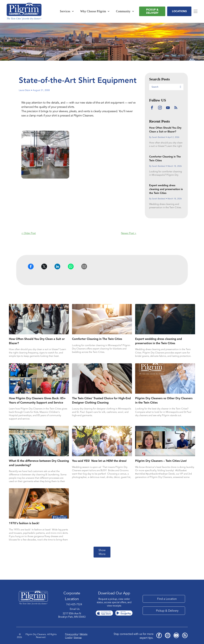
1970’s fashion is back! (24, 523)
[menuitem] (67, 11)
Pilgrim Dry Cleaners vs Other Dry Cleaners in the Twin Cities (164, 400)
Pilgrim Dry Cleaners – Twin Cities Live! (161, 461)
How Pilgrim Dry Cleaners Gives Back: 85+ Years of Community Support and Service (37, 400)
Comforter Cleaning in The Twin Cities (97, 339)
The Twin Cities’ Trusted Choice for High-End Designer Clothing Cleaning (101, 400)
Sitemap (78, 638)
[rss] (176, 108)
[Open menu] (195, 11)
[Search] (166, 87)
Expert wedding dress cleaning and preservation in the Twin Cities (166, 189)
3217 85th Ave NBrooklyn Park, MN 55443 (72, 615)
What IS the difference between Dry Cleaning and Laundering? (39, 463)
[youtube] (168, 108)
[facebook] (152, 108)
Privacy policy (71, 634)
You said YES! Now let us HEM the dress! (99, 461)
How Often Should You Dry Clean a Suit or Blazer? (37, 341)
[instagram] (160, 108)
